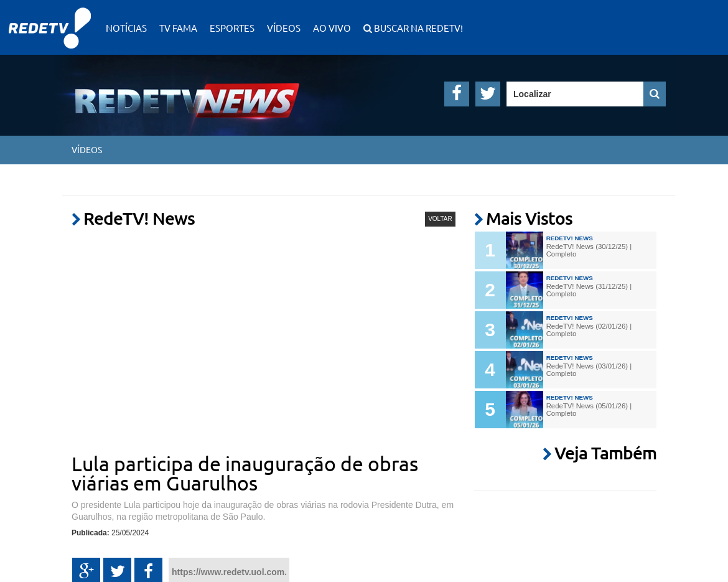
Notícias (126, 28)
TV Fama (178, 28)
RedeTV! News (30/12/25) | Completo (589, 250)
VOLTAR (440, 219)
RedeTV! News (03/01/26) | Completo (589, 370)
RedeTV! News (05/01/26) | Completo (589, 410)
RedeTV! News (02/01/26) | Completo (589, 330)
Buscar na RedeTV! (418, 28)
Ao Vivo (332, 28)
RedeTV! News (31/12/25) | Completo (589, 290)
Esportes (232, 28)
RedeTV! (50, 20)
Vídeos (284, 28)
